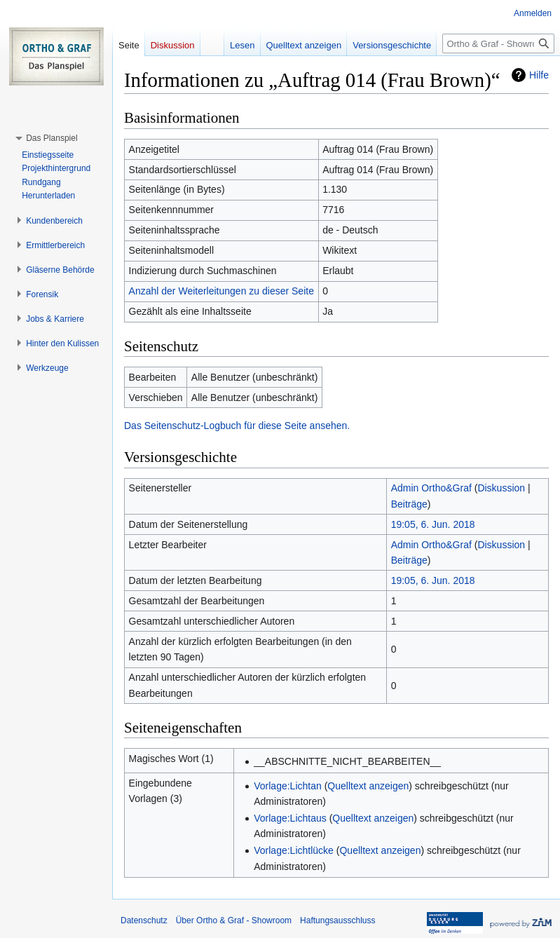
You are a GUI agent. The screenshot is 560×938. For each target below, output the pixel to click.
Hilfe (539, 75)
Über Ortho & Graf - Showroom (234, 920)
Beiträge (409, 504)
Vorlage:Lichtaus (290, 818)
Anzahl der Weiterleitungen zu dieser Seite (221, 291)
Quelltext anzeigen (368, 786)
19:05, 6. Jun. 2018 (433, 524)
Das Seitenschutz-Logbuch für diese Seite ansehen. (237, 426)
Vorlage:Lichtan (288, 786)
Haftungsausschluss (337, 920)
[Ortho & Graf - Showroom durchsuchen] (498, 43)
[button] (52, 138)
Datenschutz (144, 920)
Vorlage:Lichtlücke (294, 850)
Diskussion (501, 488)
